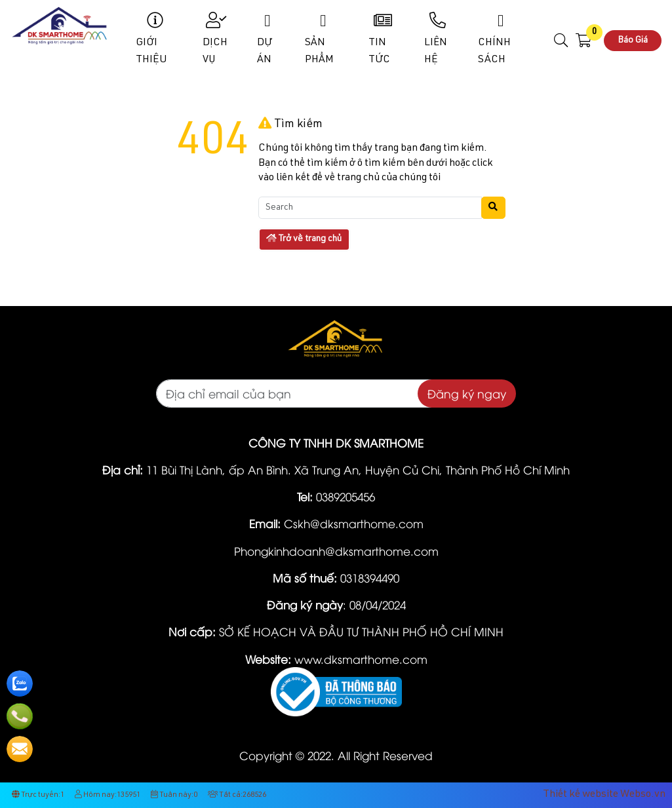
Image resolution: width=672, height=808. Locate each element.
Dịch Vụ (216, 39)
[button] (562, 41)
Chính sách (501, 39)
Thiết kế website (581, 795)
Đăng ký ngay (467, 393)
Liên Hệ (437, 39)
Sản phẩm (323, 39)
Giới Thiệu (155, 39)
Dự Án (267, 39)
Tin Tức (383, 39)
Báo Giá (633, 41)
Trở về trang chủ (304, 239)
